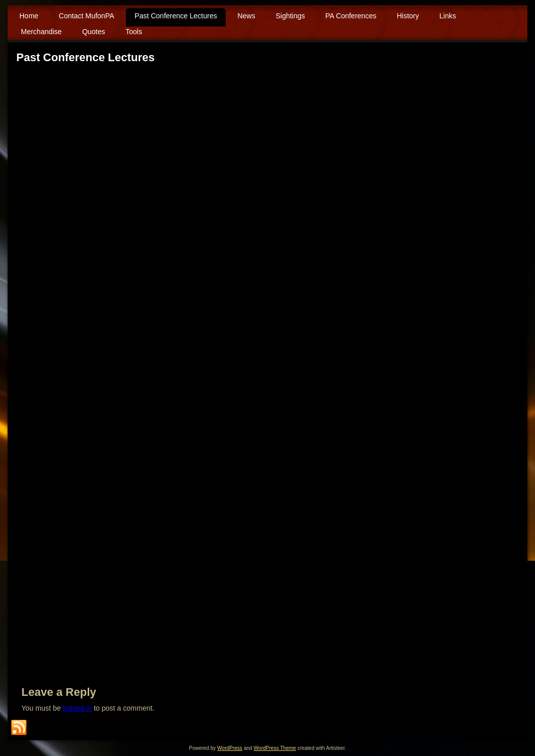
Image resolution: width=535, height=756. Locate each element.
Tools (134, 32)
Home (29, 16)
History (408, 16)
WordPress (230, 748)
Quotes (93, 32)
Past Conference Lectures (176, 16)
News (246, 16)
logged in (77, 708)
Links (448, 16)
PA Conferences (351, 16)
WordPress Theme (275, 748)
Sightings (290, 16)
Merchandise (41, 32)
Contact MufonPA (86, 16)
